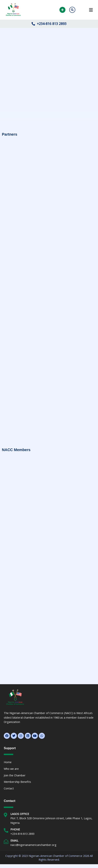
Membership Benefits (17, 782)
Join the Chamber (15, 775)
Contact (9, 788)
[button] (87, 10)
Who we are (11, 769)
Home (8, 762)
